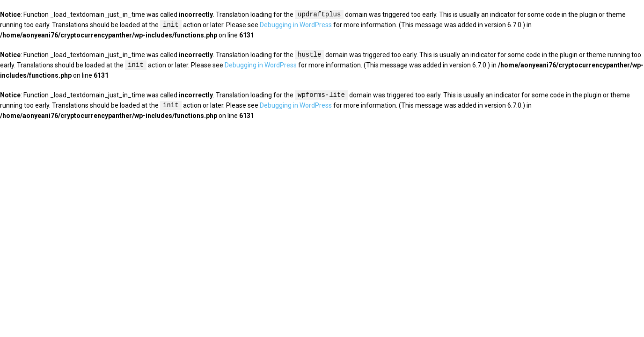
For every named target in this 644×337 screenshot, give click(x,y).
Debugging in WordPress (296, 25)
